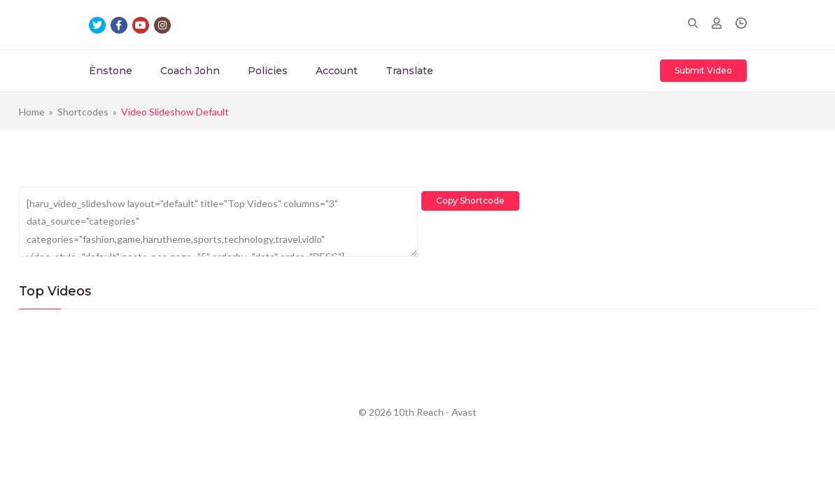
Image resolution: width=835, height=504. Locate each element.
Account (337, 71)
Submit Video (703, 70)
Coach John (190, 71)
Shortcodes (83, 112)
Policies (268, 71)
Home (32, 112)
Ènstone (111, 71)
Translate (409, 71)
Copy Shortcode (474, 196)
